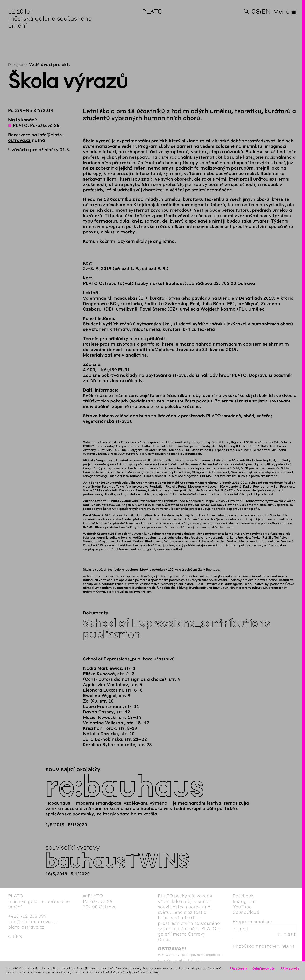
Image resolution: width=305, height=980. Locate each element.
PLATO (152, 12)
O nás (164, 939)
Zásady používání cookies (139, 973)
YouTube (242, 907)
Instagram (244, 901)
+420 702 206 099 (27, 916)
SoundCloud (246, 912)
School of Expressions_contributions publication (177, 629)
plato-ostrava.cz (26, 927)
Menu (285, 12)
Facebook (243, 896)
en (266, 12)
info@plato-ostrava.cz (170, 350)
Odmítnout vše (264, 969)
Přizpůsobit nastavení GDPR (264, 946)
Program (18, 65)
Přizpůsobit (238, 969)
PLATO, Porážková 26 (36, 126)
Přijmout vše (290, 969)
